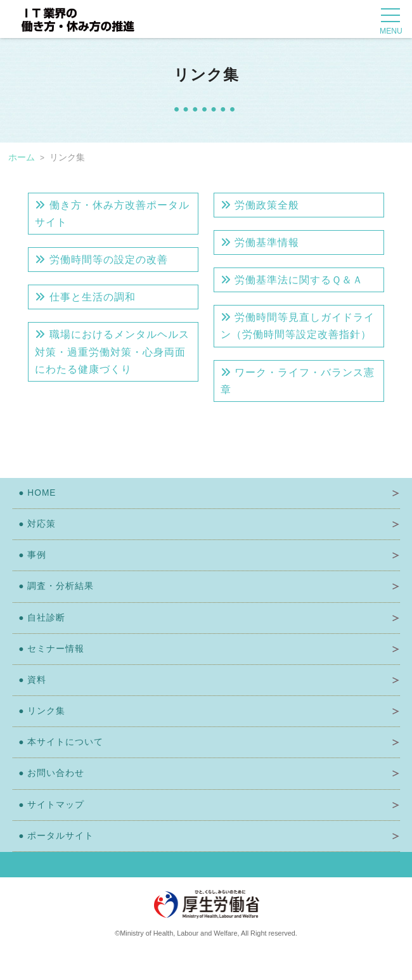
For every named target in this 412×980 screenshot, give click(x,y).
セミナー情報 (49, 649)
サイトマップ (49, 805)
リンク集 (39, 711)
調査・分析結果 (54, 586)
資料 (30, 680)
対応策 (35, 524)
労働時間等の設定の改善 (101, 260)
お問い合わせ (49, 773)
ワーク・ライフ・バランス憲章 (298, 381)
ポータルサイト (54, 836)
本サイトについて (58, 742)
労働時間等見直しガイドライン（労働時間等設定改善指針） (298, 326)
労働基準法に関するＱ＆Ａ (292, 280)
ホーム (22, 157)
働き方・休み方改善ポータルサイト (112, 214)
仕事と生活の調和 (85, 297)
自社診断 (39, 618)
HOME (35, 493)
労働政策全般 (260, 205)
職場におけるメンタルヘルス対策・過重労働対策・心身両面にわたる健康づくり (112, 351)
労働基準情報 (260, 242)
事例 (30, 555)
